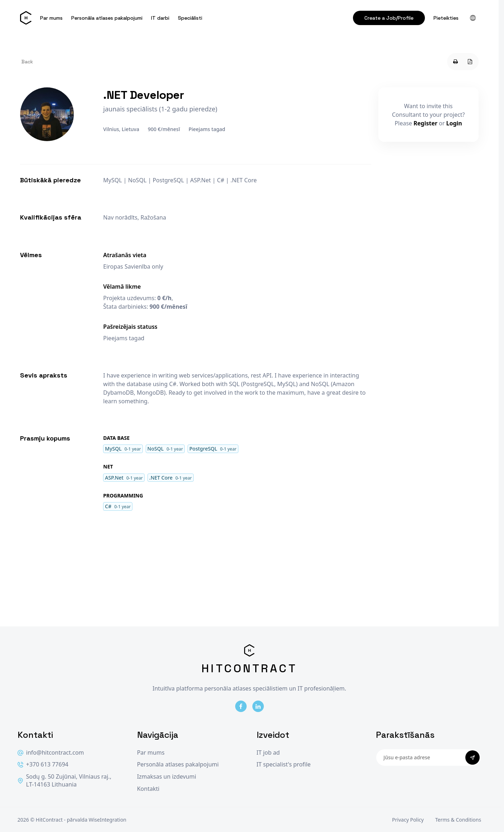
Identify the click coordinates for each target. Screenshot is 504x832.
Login (454, 123)
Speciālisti (190, 18)
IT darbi (160, 18)
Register (425, 123)
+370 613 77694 (43, 764)
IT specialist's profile (284, 764)
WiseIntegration (108, 820)
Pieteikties (446, 18)
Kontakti (148, 789)
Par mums (51, 18)
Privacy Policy (408, 820)
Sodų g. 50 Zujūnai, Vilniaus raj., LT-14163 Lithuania (64, 781)
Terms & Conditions (458, 820)
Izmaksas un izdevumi (167, 777)
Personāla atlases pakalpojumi (107, 18)
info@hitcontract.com (51, 753)
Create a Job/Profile (389, 18)
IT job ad (268, 753)
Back (27, 62)
